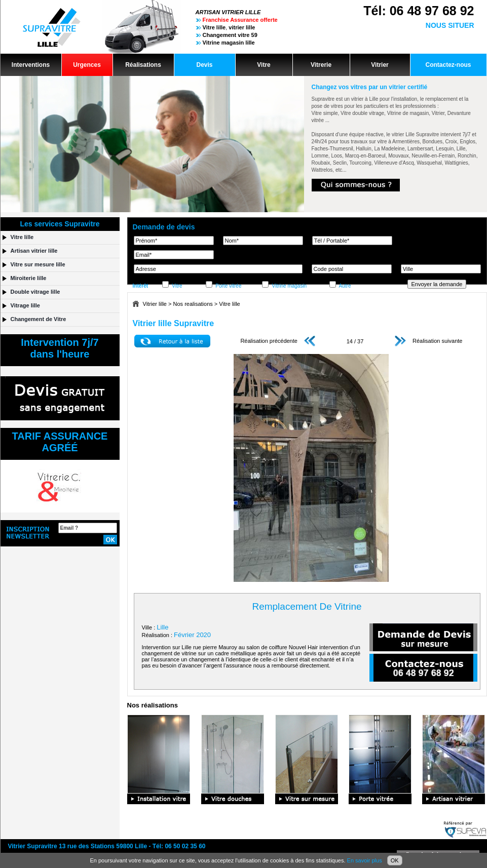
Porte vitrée (228, 286)
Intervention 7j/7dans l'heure (60, 348)
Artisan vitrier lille (34, 251)
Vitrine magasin (289, 286)
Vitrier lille (155, 304)
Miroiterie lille (29, 278)
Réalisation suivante (429, 341)
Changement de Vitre (39, 319)
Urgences (87, 65)
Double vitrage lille (35, 292)
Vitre (264, 65)
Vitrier (380, 65)
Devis (204, 65)
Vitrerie (321, 65)
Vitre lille (229, 304)
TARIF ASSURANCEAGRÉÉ (60, 442)
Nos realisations (193, 304)
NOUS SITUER (450, 25)
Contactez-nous (448, 65)
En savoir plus (365, 860)
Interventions (31, 65)
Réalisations (143, 65)
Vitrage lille (26, 305)
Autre (345, 286)
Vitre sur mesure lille (38, 264)
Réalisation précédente (278, 341)
